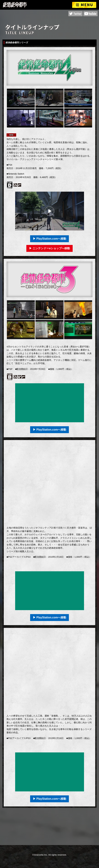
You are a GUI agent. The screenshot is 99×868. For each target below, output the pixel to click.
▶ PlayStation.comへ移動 (49, 239)
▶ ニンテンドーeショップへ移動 (49, 248)
